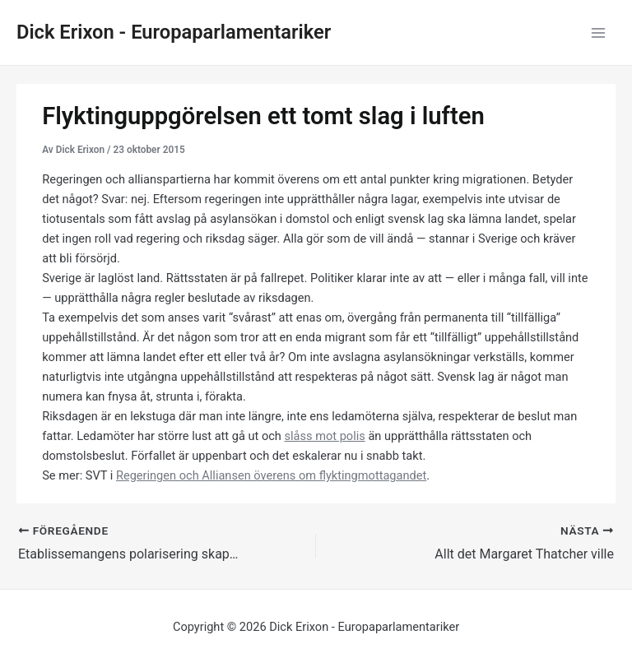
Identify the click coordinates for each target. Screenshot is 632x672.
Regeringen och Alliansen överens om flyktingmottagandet (271, 475)
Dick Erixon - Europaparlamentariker (174, 32)
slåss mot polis (325, 436)
